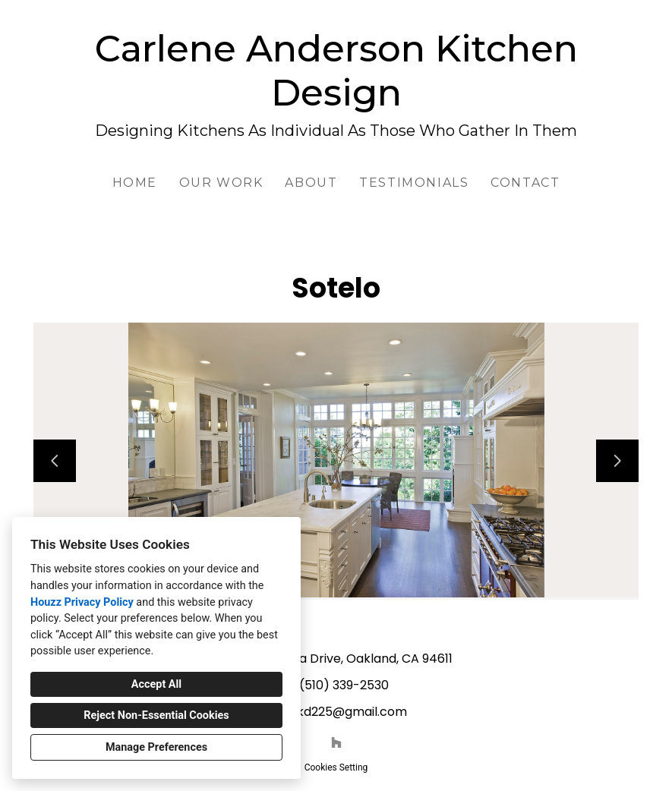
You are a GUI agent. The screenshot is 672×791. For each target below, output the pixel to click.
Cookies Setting (336, 767)
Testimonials (414, 183)
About (311, 183)
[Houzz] (336, 742)
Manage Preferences (156, 747)
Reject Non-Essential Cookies (156, 715)
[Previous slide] (55, 461)
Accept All (156, 684)
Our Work (221, 183)
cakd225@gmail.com (344, 712)
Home (135, 183)
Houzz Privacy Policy (82, 602)
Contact (525, 183)
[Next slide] (617, 461)
